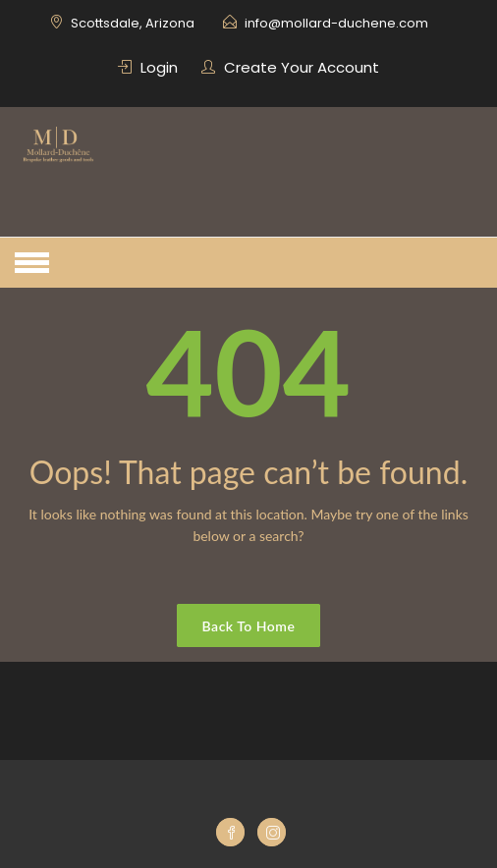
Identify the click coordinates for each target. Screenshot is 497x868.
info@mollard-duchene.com (336, 23)
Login (159, 67)
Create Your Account (302, 67)
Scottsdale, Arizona (133, 23)
